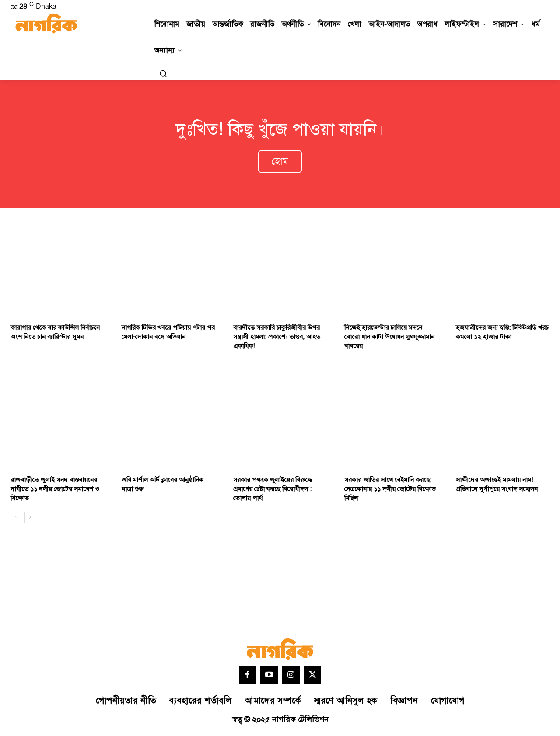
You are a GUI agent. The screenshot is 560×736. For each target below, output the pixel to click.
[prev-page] (16, 519)
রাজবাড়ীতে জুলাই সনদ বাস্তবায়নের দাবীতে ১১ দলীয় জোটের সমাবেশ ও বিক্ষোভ (55, 491)
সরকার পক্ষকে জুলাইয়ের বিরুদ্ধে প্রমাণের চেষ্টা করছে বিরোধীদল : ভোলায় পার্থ (273, 491)
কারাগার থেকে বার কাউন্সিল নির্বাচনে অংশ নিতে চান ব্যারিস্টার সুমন (55, 334)
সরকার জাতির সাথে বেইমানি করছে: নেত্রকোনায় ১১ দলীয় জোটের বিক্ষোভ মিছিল (390, 491)
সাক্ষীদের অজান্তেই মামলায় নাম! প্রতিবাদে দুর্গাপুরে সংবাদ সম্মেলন (497, 486)
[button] (163, 73)
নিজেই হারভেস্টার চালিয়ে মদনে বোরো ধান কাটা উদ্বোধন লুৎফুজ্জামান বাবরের (389, 339)
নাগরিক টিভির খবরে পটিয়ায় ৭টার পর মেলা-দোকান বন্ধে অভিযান (168, 334)
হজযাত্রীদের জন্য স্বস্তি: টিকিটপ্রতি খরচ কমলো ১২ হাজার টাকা (502, 334)
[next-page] (30, 519)
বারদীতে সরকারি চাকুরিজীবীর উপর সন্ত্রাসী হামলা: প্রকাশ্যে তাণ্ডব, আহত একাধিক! (277, 339)
